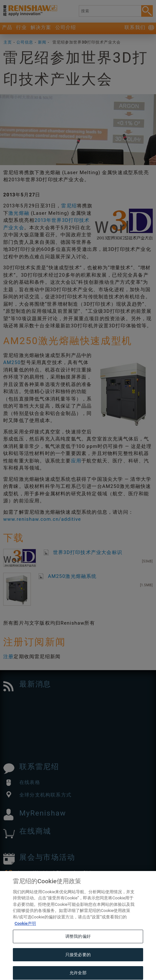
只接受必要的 (78, 964)
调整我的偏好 (78, 946)
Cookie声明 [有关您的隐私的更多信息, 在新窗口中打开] (25, 933)
